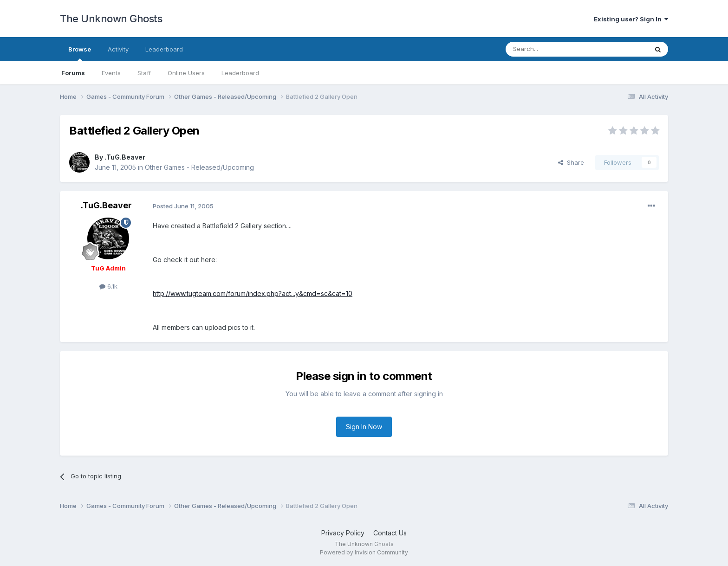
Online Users (186, 73)
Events (111, 73)
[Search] (553, 49)
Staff (144, 73)
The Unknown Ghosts (111, 19)
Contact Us (390, 533)
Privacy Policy (343, 533)
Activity (118, 49)
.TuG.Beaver (125, 157)
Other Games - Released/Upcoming (199, 167)
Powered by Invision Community (364, 552)
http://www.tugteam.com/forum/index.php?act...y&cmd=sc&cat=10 (253, 293)
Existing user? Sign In (631, 19)
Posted (183, 206)
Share (571, 162)
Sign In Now (364, 427)
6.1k (108, 286)
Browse (80, 53)
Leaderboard (240, 73)
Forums (73, 73)
